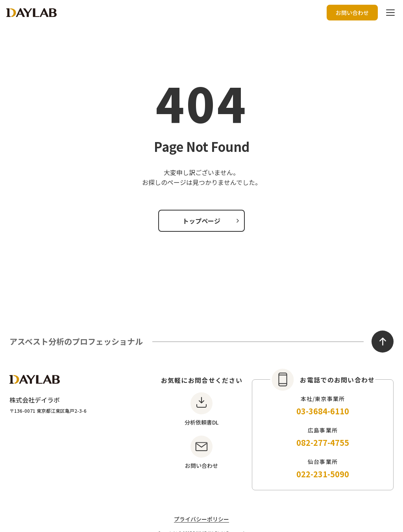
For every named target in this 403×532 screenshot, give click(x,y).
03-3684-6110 (323, 411)
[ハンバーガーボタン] (390, 13)
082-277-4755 (323, 442)
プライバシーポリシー (201, 519)
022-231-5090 (323, 474)
